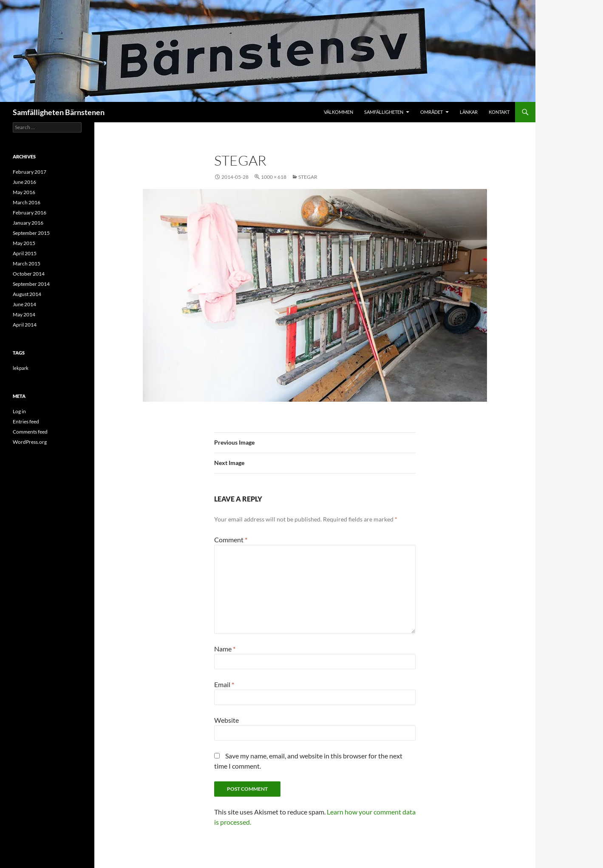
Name (225, 649)
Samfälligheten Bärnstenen (59, 112)
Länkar (469, 112)
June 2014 (24, 304)
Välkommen (338, 112)
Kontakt (499, 112)
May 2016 (24, 192)
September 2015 (31, 233)
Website (226, 720)
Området (432, 112)
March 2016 (27, 202)
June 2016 (24, 182)
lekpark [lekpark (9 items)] (21, 368)
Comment (231, 540)
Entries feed (26, 421)
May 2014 (24, 314)
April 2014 (25, 325)
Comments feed (30, 432)
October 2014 (29, 274)
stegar (308, 177)
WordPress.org (30, 442)
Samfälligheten (384, 112)
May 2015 (24, 243)
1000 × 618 (274, 177)
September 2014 (31, 284)
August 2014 (27, 294)
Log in (19, 411)
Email (224, 684)
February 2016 (30, 213)
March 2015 (27, 263)
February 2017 (30, 172)
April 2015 (25, 253)
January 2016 (28, 223)
